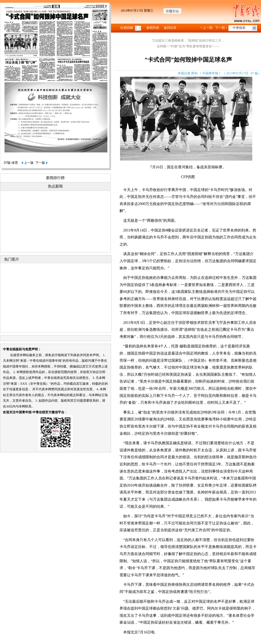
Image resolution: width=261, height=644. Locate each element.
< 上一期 (206, 28)
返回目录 (170, 28)
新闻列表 (153, 28)
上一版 (28, 163)
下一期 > (221, 28)
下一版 (42, 163)
